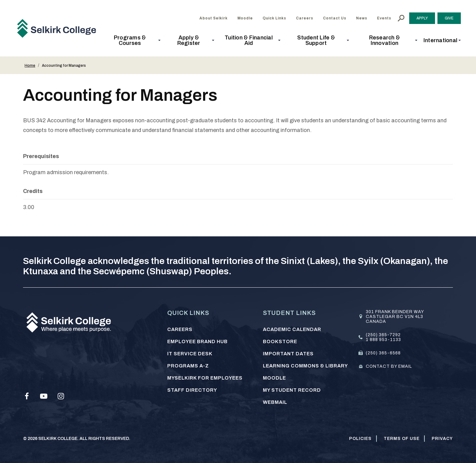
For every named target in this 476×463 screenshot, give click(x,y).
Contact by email (389, 366)
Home (30, 66)
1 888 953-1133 (383, 340)
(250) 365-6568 (383, 353)
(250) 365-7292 (383, 335)
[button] (132, 40)
